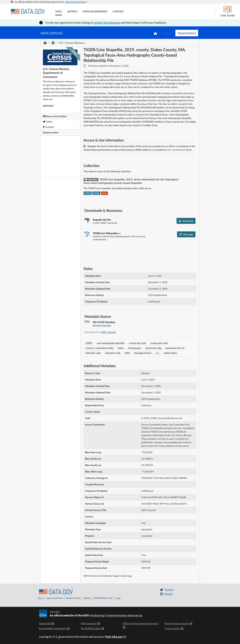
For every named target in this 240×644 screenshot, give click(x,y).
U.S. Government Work (180, 150)
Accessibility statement (53, 628)
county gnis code (159, 343)
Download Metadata (102, 325)
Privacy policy (172, 628)
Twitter (48, 122)
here (130, 576)
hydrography (135, 348)
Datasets (167, 33)
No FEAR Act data (91, 628)
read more (48, 105)
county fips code (137, 343)
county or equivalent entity (99, 348)
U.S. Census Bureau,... (73, 43)
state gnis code (113, 353)
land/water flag (153, 348)
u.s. (158, 353)
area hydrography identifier (111, 343)
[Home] (28, 11)
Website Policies (73, 598)
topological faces (143, 353)
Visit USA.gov (114, 637)
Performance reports (177, 623)
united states (170, 353)
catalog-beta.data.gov (107, 23)
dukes (121, 348)
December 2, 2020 (119, 66)
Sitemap (87, 598)
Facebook (48, 127)
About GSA (45, 623)
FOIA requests (89, 623)
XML (104, 193)
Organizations (187, 33)
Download (186, 221)
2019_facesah (109, 332)
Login (118, 598)
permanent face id (175, 348)
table (127, 353)
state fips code (93, 353)
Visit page (186, 234)
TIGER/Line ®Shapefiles (106, 233)
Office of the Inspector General (141, 623)
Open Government (55, 598)
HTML (88, 193)
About (41, 598)
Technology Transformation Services (115, 615)
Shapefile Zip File (102, 220)
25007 (89, 343)
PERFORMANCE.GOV (103, 598)
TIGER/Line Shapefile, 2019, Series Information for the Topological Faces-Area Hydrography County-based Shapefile (131, 181)
